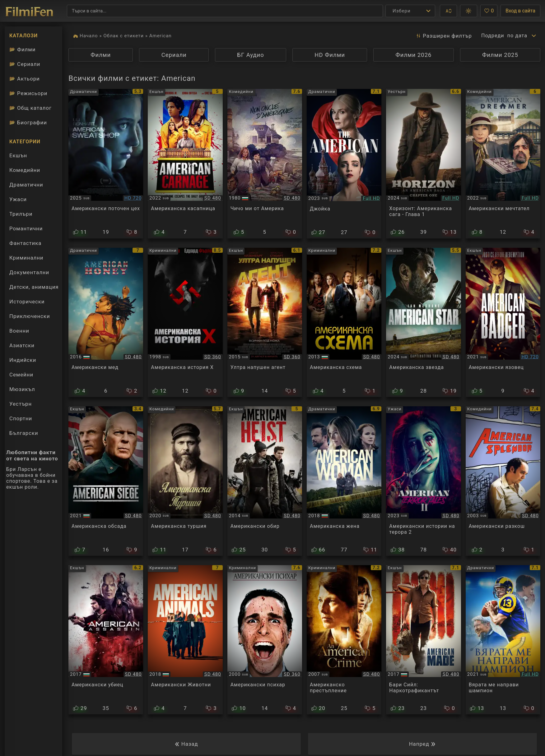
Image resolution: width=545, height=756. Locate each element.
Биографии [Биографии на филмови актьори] (28, 122)
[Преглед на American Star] (423, 323)
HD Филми (330, 55)
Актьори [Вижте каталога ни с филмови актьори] (25, 79)
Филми (101, 55)
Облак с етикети (124, 36)
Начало (89, 36)
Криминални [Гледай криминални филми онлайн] (26, 258)
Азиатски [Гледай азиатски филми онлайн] (22, 345)
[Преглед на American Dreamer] (503, 164)
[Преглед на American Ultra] (265, 323)
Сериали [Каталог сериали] (25, 64)
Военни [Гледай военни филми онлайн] (19, 331)
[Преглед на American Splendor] (503, 481)
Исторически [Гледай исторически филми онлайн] (27, 302)
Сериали (174, 55)
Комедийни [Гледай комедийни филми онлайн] (25, 170)
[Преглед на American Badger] (503, 323)
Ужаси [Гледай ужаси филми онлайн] (18, 199)
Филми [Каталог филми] (22, 49)
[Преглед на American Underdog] (503, 640)
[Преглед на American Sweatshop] (106, 164)
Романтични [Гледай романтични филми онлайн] (26, 228)
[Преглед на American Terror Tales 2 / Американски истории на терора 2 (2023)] (423, 481)
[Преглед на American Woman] (344, 481)
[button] (448, 11)
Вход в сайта (520, 11)
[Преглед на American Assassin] (106, 640)
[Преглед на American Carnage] (185, 164)
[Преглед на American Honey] (106, 323)
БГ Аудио (251, 55)
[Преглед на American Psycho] (265, 640)
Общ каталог (30, 108)
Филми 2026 (414, 55)
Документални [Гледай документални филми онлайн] (29, 272)
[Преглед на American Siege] (106, 481)
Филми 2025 (500, 55)
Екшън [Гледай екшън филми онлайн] (18, 155)
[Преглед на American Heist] (265, 481)
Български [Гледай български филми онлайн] (24, 433)
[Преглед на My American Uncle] (265, 164)
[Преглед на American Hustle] (344, 323)
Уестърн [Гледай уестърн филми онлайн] (21, 404)
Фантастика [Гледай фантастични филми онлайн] (25, 243)
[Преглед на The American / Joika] (344, 164)
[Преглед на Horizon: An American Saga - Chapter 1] (423, 164)
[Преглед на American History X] (185, 323)
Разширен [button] (443, 36)
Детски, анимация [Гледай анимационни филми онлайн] (34, 287)
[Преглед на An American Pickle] (185, 481)
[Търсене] (225, 11)
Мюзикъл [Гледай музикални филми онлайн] (22, 389)
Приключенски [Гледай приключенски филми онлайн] (30, 316)
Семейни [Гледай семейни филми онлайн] (21, 375)
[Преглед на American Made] (423, 640)
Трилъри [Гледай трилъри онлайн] (21, 215)
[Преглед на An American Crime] (344, 640)
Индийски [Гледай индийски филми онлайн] (23, 360)
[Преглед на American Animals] (185, 640)
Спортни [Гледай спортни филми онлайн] (21, 418)
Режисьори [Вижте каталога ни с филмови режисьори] (28, 93)
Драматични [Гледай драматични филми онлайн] (26, 185)
